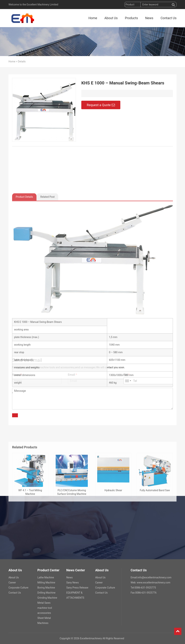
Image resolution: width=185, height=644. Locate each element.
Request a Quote (101, 107)
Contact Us (169, 18)
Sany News (73, 583)
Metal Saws (44, 603)
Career (12, 583)
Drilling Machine (46, 593)
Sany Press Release (77, 588)
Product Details (24, 303)
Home (93, 18)
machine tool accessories (45, 610)
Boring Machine (46, 588)
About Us (111, 18)
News (149, 18)
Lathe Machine (46, 577)
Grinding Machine (47, 598)
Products (131, 18)
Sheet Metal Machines (44, 620)
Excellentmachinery (91, 638)
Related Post (47, 303)
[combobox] (128, 381)
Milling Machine (46, 583)
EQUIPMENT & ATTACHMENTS (75, 595)
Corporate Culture (18, 588)
